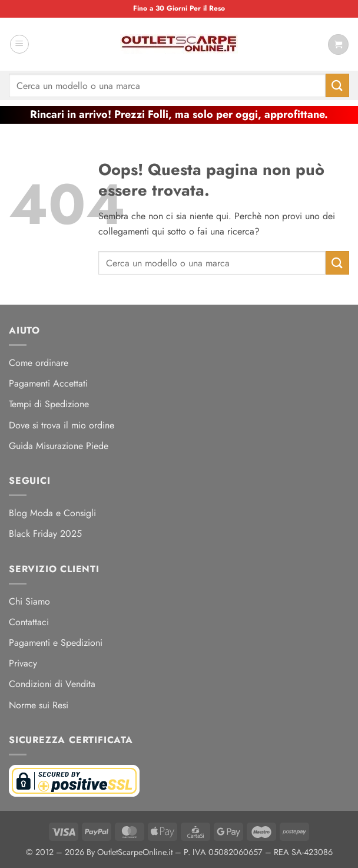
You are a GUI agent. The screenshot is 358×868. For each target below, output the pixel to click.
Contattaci (29, 622)
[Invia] (337, 85)
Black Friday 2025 (45, 534)
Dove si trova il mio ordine (62, 425)
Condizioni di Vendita (52, 684)
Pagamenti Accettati (48, 383)
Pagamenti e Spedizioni (56, 643)
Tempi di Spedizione (49, 404)
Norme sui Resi (39, 705)
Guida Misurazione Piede (59, 446)
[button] (19, 44)
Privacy (23, 663)
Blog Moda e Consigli (52, 513)
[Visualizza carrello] (338, 44)
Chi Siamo (29, 601)
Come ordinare (39, 363)
